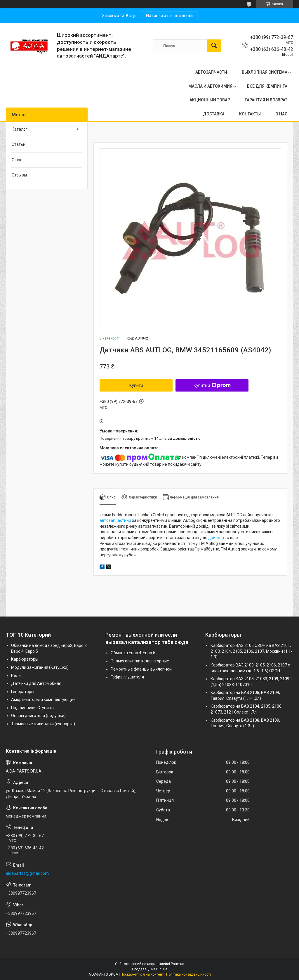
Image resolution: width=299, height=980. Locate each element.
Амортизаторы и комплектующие (43, 699)
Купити (136, 385)
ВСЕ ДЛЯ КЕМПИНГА (267, 86)
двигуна (216, 538)
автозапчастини (115, 520)
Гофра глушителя (127, 677)
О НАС (281, 114)
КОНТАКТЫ (250, 114)
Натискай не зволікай (169, 16)
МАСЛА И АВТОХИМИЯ (210, 86)
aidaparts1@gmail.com (27, 873)
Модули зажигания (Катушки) (40, 667)
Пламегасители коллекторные (140, 661)
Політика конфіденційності (188, 974)
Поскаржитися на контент (142, 974)
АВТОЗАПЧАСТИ (211, 72)
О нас (17, 160)
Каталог (20, 129)
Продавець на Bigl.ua (150, 969)
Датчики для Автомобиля (36, 683)
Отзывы (19, 175)
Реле (16, 676)
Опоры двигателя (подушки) (38, 716)
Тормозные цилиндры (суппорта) (43, 724)
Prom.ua (178, 964)
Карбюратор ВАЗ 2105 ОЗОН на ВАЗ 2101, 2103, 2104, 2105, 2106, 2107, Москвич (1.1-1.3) (251, 651)
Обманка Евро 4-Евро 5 (133, 653)
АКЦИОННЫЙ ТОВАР (210, 100)
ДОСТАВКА (214, 114)
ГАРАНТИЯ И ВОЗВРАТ (266, 100)
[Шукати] (214, 46)
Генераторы (23, 692)
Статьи (19, 144)
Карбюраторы (25, 659)
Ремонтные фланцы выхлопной (141, 669)
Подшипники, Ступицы (33, 708)
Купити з (212, 385)
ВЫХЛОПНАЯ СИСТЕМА (265, 72)
